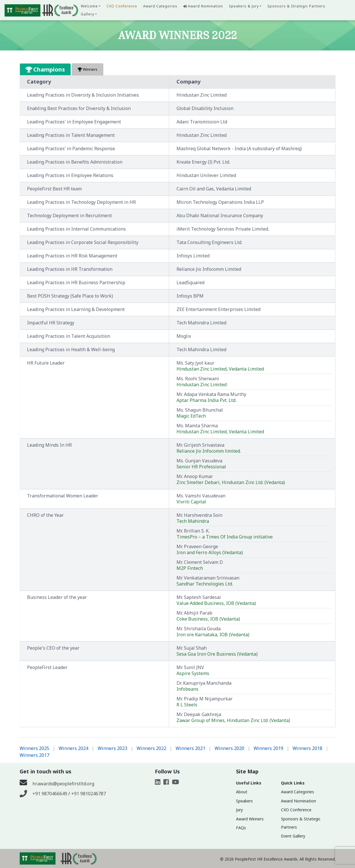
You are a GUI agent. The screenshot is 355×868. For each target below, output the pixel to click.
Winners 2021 (190, 748)
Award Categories (160, 6)
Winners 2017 (34, 755)
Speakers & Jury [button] (244, 6)
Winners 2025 (34, 748)
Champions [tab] (45, 69)
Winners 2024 (73, 748)
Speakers (244, 801)
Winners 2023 (112, 748)
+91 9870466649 (50, 794)
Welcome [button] (89, 6)
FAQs (241, 828)
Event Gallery (293, 836)
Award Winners (250, 819)
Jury (239, 810)
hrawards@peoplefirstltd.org (63, 784)
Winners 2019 (268, 748)
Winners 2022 (151, 748)
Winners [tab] (88, 69)
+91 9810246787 (89, 794)
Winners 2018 (307, 748)
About (242, 792)
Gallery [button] (88, 14)
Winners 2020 (229, 748)
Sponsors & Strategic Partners (296, 6)
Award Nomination (203, 6)
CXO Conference (122, 6)
